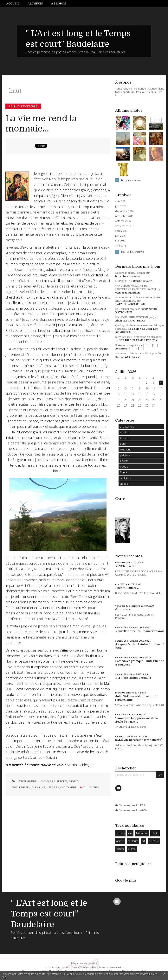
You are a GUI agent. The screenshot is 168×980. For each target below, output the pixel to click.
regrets (24, 787)
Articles (62, 781)
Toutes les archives (133, 252)
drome (132, 849)
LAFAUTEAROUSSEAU (130, 304)
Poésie (124, 467)
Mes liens (126, 449)
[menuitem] (15, 4)
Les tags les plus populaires (111, 967)
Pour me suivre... (127, 588)
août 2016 (121, 231)
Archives (35, 3)
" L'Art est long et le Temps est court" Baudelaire (49, 914)
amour (120, 841)
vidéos (124, 484)
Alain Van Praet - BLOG (130, 321)
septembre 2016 (125, 226)
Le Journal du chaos (128, 309)
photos (74, 781)
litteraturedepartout (128, 276)
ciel (130, 833)
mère (50, 787)
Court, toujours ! (143, 281)
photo (65, 787)
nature (120, 849)
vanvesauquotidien (127, 293)
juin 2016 (120, 236)
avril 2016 (121, 246)
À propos (58, 3)
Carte (120, 499)
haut (73, 787)
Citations (125, 438)
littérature (142, 833)
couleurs (133, 841)
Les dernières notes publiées (85, 967)
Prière (124, 472)
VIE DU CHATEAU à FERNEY (138, 340)
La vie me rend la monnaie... (41, 124)
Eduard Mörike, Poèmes (130, 273)
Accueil (13, 3)
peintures (126, 455)
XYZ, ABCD (132, 357)
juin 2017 (120, 206)
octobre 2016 (123, 221)
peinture (154, 841)
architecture (127, 427)
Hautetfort (92, 963)
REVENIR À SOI (126, 566)
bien (57, 787)
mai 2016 (120, 241)
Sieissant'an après (127, 345)
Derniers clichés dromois (133, 678)
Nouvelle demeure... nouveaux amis (140, 631)
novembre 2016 (124, 216)
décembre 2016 (124, 211)
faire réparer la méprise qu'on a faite (139, 337)
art (143, 841)
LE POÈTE (122, 281)
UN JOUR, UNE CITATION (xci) (135, 317)
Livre (123, 444)
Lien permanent (24, 781)
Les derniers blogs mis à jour (57, 967)
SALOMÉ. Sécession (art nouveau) (139, 740)
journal (36, 787)
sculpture (126, 478)
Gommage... (124, 609)
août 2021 (121, 201)
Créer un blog (77, 963)
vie (44, 787)
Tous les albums (131, 180)
